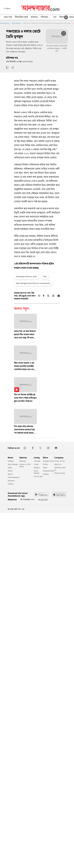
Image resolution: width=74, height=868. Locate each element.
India (10, 468)
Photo (45, 464)
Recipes (37, 468)
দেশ (55, 17)
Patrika (46, 474)
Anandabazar (5, 23)
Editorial (22, 461)
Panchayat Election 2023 (26, 276)
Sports (10, 474)
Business (11, 481)
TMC (45, 276)
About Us (58, 464)
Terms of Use (60, 461)
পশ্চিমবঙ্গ (45, 17)
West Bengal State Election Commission (33, 283)
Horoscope (38, 476)
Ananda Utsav (48, 461)
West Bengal (16, 23)
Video (45, 468)
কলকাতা (34, 17)
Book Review (37, 472)
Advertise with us (60, 469)
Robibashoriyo (49, 471)
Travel (36, 464)
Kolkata (11, 461)
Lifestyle (37, 461)
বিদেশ (62, 17)
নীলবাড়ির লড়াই (21, 17)
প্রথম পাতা (8, 17)
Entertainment (14, 477)
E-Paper (7, 8)
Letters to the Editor (25, 465)
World (10, 471)
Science (11, 484)
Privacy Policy (60, 473)
